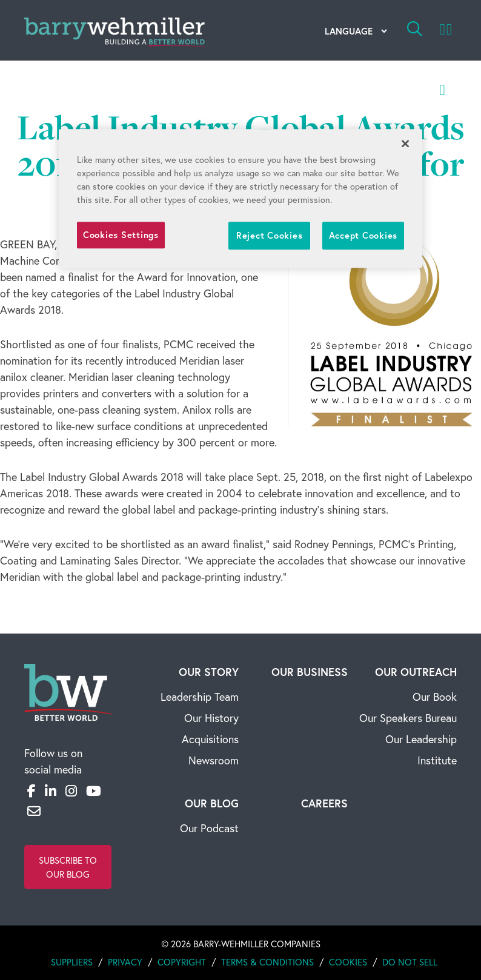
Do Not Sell (410, 962)
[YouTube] (94, 791)
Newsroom (214, 760)
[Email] (34, 811)
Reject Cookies (269, 235)
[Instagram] (71, 791)
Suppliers (72, 962)
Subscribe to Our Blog (68, 867)
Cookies (348, 962)
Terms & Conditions (267, 962)
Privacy (125, 962)
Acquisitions (210, 739)
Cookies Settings (121, 235)
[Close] (405, 144)
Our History (211, 718)
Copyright (182, 962)
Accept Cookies (363, 235)
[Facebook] (32, 791)
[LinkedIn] (51, 791)
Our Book (435, 697)
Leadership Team (200, 697)
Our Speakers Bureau (408, 718)
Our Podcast (209, 828)
